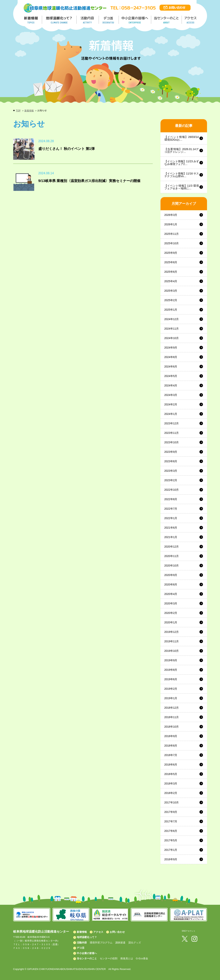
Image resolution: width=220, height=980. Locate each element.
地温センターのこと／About (167, 20)
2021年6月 (171, 528)
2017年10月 (172, 802)
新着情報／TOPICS (31, 20)
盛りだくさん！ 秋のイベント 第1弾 (66, 149)
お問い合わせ (117, 932)
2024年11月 (172, 329)
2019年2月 (171, 689)
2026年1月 (171, 224)
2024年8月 (171, 357)
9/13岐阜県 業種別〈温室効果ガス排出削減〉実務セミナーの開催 (89, 181)
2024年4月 (171, 385)
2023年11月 (172, 433)
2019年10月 (172, 651)
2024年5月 (171, 376)
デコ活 (109, 20)
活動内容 (82, 943)
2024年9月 (171, 348)
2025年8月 (171, 262)
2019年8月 (171, 670)
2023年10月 (172, 442)
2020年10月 (172, 566)
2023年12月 (172, 423)
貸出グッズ (135, 943)
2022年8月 (171, 499)
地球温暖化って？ (87, 937)
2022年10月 (172, 490)
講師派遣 (120, 943)
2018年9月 (171, 736)
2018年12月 (172, 708)
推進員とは (127, 958)
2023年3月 (171, 471)
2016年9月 (171, 859)
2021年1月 (171, 537)
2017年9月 (171, 812)
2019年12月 (172, 632)
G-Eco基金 (142, 958)
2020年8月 (171, 584)
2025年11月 (172, 234)
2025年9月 (171, 253)
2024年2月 (171, 404)
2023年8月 (171, 461)
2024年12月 (172, 319)
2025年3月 (171, 291)
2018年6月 (171, 765)
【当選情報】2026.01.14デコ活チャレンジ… (182, 150)
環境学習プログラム (101, 943)
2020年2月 (171, 613)
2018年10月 (172, 727)
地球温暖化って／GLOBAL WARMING (59, 20)
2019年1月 (171, 698)
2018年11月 (172, 717)
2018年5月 (171, 774)
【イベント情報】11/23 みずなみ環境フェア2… (182, 163)
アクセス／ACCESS (191, 20)
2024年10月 (172, 338)
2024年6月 (171, 367)
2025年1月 (171, 310)
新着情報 (29, 111)
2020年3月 (171, 603)
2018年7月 (171, 755)
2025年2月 (171, 300)
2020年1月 (171, 622)
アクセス (98, 932)
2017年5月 (171, 840)
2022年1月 (171, 518)
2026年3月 (171, 215)
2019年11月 (172, 641)
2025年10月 (172, 243)
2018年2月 (171, 793)
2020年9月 (171, 575)
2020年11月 (172, 556)
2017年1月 (171, 850)
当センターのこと (87, 958)
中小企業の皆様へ (135, 20)
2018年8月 (171, 746)
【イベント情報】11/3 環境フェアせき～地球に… (182, 187)
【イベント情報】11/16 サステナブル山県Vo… (182, 175)
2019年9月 (171, 660)
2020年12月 (172, 547)
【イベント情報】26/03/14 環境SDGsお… (182, 138)
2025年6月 (171, 272)
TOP (18, 111)
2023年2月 (171, 480)
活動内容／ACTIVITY (88, 20)
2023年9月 (171, 452)
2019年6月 (171, 679)
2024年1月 (171, 414)
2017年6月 (171, 831)
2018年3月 (171, 783)
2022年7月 (171, 509)
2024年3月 (171, 395)
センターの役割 (109, 958)
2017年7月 (171, 821)
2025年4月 (171, 281)
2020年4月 (171, 594)
